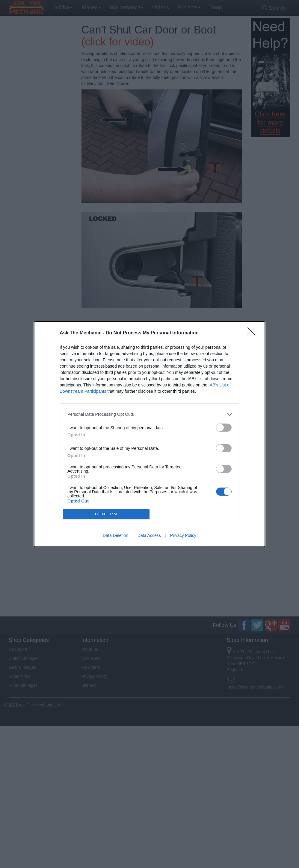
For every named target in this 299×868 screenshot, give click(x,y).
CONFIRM (106, 514)
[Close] (253, 333)
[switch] (224, 428)
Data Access (149, 535)
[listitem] (149, 414)
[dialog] (149, 434)
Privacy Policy (183, 535)
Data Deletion (115, 535)
